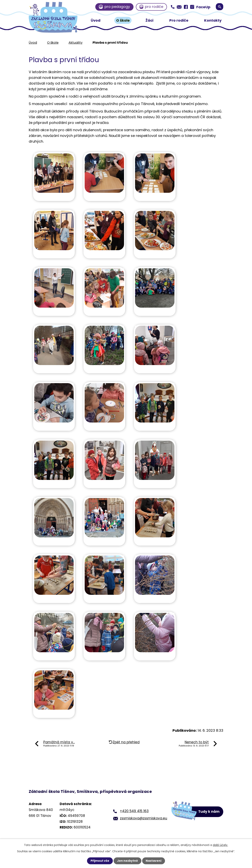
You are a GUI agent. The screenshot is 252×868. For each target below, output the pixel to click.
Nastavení (154, 861)
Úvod (96, 20)
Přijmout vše (100, 861)
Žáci (149, 20)
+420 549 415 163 (134, 811)
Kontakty (213, 20)
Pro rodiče (179, 20)
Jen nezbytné (127, 861)
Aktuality (76, 43)
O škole (123, 20)
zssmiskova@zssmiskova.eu (144, 818)
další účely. (220, 845)
